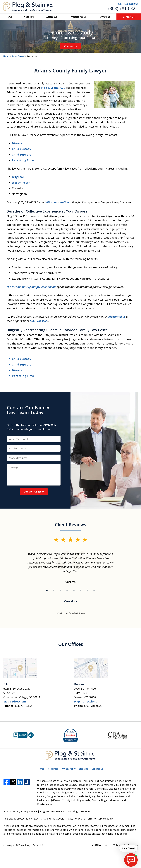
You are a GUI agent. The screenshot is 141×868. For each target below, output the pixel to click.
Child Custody (21, 149)
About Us (29, 17)
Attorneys (52, 17)
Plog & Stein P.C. (35, 845)
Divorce (17, 143)
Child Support (21, 155)
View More (70, 601)
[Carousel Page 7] (87, 590)
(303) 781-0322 (123, 8)
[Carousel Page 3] (60, 590)
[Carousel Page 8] (94, 590)
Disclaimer (53, 769)
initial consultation (57, 202)
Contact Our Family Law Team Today (28, 410)
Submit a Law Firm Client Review (71, 613)
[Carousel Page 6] (81, 590)
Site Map (84, 769)
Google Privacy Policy (68, 819)
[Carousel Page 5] (74, 590)
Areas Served (18, 56)
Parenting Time (23, 160)
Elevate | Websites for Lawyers (115, 845)
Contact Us (129, 17)
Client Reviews (70, 525)
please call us (117, 317)
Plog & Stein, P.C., (53, 88)
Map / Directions (15, 701)
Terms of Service (96, 819)
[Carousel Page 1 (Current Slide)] (47, 590)
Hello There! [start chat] (128, 848)
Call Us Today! (128, 4)
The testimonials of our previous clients (31, 287)
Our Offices (71, 644)
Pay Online (105, 17)
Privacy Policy (69, 769)
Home (9, 17)
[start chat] (131, 860)
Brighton (18, 177)
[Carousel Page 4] (67, 590)
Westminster (21, 183)
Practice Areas (78, 17)
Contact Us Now (34, 492)
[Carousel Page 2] (54, 590)
